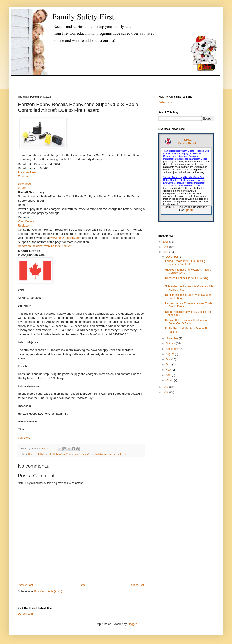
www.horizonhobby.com (66, 238)
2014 (166, 252)
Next (33, 172)
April (169, 375)
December (172, 257)
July (169, 359)
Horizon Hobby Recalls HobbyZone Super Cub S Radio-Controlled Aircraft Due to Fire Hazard (78, 454)
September (173, 349)
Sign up (188, 210)
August (170, 354)
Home (82, 585)
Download (24, 184)
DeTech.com (166, 102)
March (170, 380)
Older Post (138, 585)
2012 (166, 392)
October (171, 344)
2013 (166, 387)
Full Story (24, 438)
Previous (24, 172)
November (172, 338)
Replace (23, 226)
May (169, 370)
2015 (166, 247)
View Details (26, 221)
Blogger (132, 624)
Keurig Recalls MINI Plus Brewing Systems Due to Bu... (185, 263)
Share (22, 188)
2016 (166, 242)
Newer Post (26, 585)
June (169, 365)
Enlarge (23, 176)
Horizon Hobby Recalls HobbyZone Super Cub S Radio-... (186, 322)
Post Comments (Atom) (48, 591)
